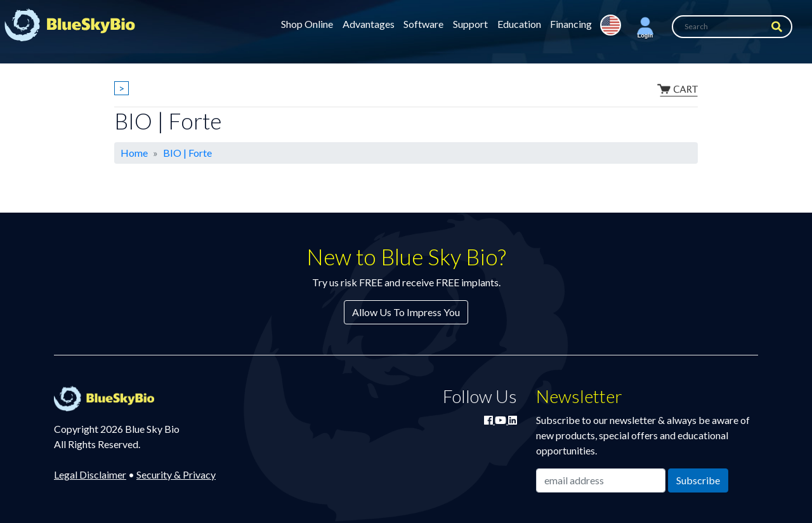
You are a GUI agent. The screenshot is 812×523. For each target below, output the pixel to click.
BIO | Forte (187, 153)
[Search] (732, 27)
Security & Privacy (176, 474)
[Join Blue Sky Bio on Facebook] (489, 420)
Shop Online (307, 24)
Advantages (369, 24)
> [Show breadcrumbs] (121, 88)
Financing (571, 24)
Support (470, 24)
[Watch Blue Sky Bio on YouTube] (501, 420)
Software (423, 24)
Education (519, 24)
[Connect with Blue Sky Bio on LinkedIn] (513, 420)
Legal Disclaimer (90, 474)
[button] (645, 27)
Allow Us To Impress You (406, 312)
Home (134, 153)
